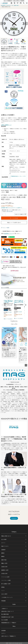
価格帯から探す (5, 570)
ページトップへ (26, 365)
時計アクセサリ (5, 546)
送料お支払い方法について (8, 611)
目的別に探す (4, 567)
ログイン (3, 633)
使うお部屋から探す (6, 584)
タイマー (3, 543)
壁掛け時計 (16, 5)
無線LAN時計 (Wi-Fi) (6, 536)
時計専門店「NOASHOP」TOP (7, 5)
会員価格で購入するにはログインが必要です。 (12, 208)
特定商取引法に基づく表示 (8, 617)
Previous (2, 24)
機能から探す (4, 563)
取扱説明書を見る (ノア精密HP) (9, 623)
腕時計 (3, 556)
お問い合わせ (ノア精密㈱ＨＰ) (9, 636)
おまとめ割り (4, 594)
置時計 (3, 553)
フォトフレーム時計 (6, 580)
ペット (3, 591)
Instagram (14, 518)
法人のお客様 (4, 620)
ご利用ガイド (4, 609)
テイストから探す (6, 577)
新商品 (3, 587)
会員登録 (3, 631)
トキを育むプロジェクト (7, 597)
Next (26, 24)
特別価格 (3, 601)
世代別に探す (4, 573)
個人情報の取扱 (5, 614)
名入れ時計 (4, 539)
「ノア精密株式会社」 (6, 443)
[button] (2, 305)
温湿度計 (3, 550)
